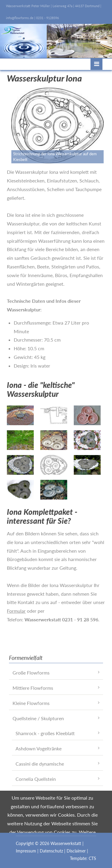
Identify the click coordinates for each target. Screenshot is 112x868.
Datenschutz (51, 851)
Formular (16, 611)
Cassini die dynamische (40, 764)
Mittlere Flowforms (33, 688)
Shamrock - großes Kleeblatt (45, 733)
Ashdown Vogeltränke (39, 748)
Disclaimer (76, 851)
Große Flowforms (31, 673)
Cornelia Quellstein (36, 779)
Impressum (26, 851)
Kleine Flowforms (31, 703)
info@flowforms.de (20, 18)
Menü (97, 64)
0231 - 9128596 (47, 18)
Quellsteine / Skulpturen (38, 718)
